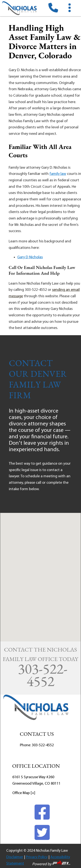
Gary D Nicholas (30, 257)
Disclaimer (15, 857)
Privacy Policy (37, 857)
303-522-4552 (43, 745)
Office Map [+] (24, 793)
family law (58, 174)
